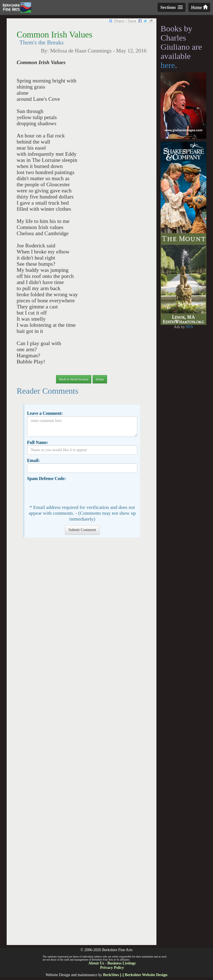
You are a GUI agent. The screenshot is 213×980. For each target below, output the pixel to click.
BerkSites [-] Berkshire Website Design (135, 975)
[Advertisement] (81, 744)
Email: (33, 460)
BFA (189, 327)
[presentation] (69, 492)
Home (199, 7)
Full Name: (37, 442)
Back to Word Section (74, 379)
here (168, 65)
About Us (96, 963)
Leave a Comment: (45, 413)
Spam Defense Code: (46, 478)
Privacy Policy (112, 968)
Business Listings (121, 963)
